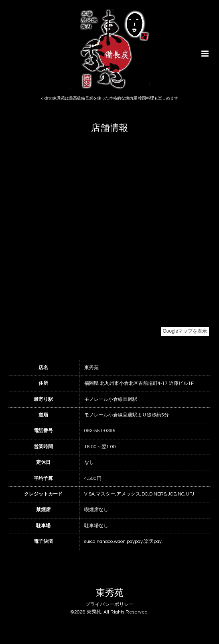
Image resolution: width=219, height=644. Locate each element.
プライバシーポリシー (109, 604)
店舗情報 (109, 128)
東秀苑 (110, 593)
